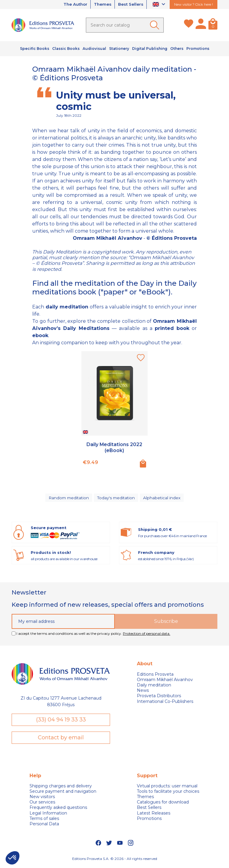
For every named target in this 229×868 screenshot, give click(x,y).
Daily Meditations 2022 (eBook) (114, 447)
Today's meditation (117, 498)
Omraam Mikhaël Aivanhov (165, 681)
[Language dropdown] (160, 5)
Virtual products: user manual (167, 788)
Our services (42, 804)
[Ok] (156, 25)
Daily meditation (154, 686)
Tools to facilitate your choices (168, 793)
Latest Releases (154, 815)
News (143, 692)
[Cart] (213, 25)
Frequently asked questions (58, 809)
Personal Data (44, 826)
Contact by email (61, 739)
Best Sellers (130, 4)
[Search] (125, 25)
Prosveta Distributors (159, 697)
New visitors (42, 798)
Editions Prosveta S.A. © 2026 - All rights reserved (115, 860)
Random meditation (68, 498)
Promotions (149, 820)
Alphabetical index (163, 498)
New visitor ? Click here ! (194, 4)
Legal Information (48, 815)
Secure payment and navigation (63, 793)
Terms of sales (44, 820)
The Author (72, 4)
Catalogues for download (163, 804)
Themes (101, 4)
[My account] (201, 25)
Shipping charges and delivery (61, 788)
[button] (13, 858)
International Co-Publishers (165, 703)
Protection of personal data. (147, 635)
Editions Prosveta (155, 676)
